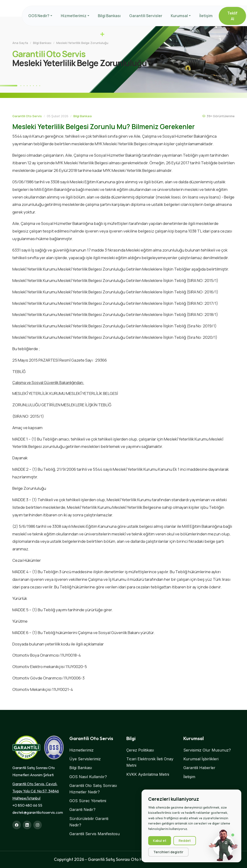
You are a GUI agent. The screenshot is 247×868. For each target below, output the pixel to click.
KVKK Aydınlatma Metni (148, 774)
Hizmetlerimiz (74, 16)
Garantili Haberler (199, 768)
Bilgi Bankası (109, 16)
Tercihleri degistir (168, 852)
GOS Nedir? (39, 16)
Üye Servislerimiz (85, 759)
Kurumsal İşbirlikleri (201, 759)
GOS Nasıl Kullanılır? (88, 777)
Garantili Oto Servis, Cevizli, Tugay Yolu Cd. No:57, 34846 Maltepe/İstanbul (36, 791)
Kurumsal (179, 16)
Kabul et (160, 841)
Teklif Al (232, 16)
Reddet (185, 841)
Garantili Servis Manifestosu (95, 834)
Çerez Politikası (140, 750)
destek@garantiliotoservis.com (38, 812)
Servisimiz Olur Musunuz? (207, 750)
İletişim (206, 16)
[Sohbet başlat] (223, 845)
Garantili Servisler (146, 16)
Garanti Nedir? (82, 810)
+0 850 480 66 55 (27, 805)
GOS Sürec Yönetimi (88, 801)
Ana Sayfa (20, 43)
